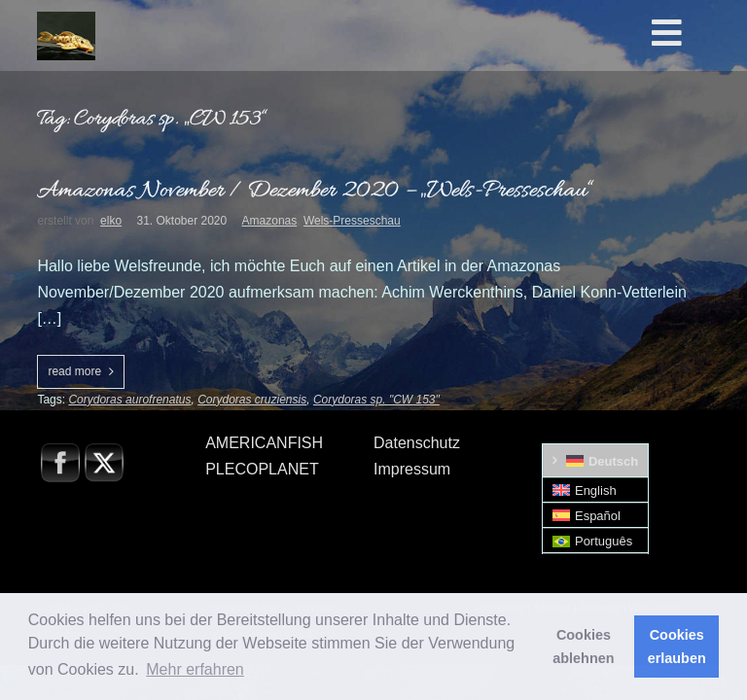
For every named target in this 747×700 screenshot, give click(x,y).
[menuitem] (596, 461)
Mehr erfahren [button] (195, 669)
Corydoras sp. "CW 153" (376, 400)
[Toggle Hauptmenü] (696, 34)
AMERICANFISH (264, 443)
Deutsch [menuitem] (613, 461)
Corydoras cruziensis (252, 400)
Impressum (412, 469)
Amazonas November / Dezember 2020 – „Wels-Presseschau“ (314, 191)
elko (111, 221)
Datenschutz (417, 443)
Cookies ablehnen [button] (583, 647)
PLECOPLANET (262, 469)
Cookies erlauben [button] (677, 647)
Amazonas (270, 221)
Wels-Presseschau (352, 221)
